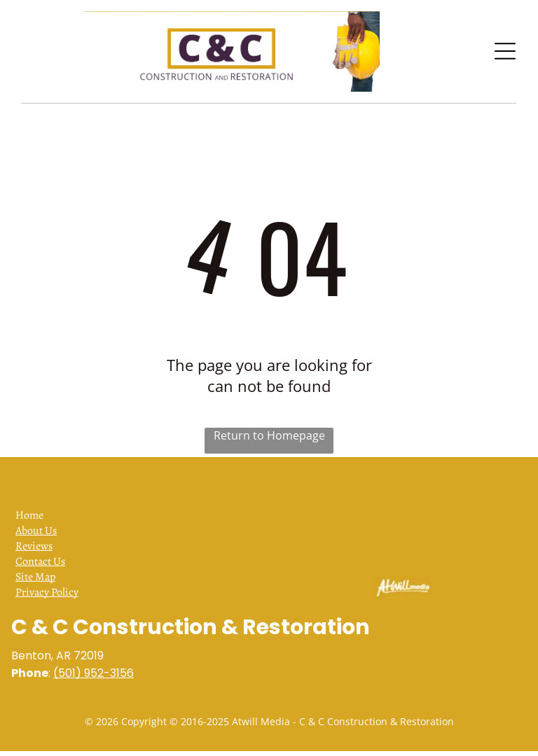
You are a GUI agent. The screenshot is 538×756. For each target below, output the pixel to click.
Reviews (34, 546)
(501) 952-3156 (94, 673)
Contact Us (40, 561)
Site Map (35, 577)
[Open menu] (505, 51)
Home (29, 515)
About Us (36, 531)
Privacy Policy (47, 592)
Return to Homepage (269, 435)
